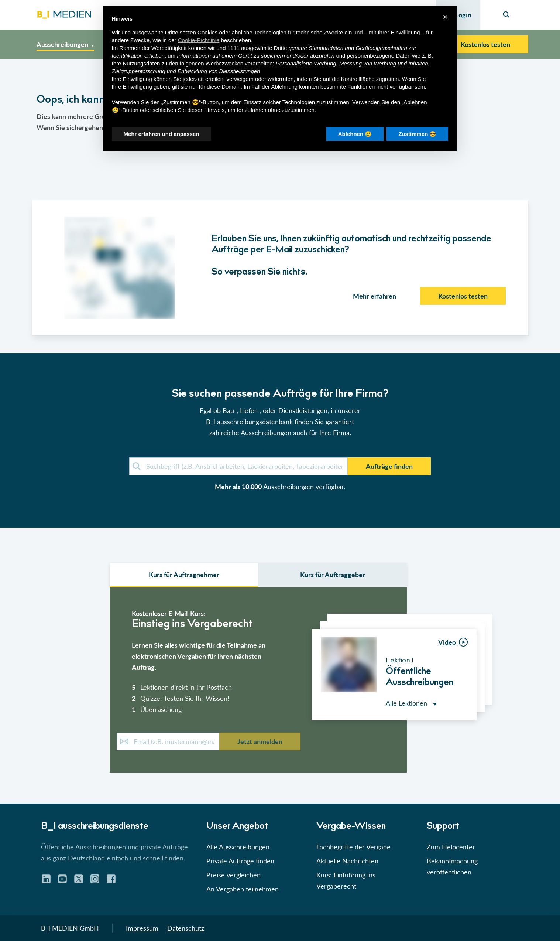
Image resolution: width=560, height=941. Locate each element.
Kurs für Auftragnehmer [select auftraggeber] (184, 575)
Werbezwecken (224, 63)
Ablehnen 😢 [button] (355, 134)
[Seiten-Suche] (506, 15)
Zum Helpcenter (451, 847)
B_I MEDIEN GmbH (70, 928)
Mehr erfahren (375, 296)
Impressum (142, 928)
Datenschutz (186, 928)
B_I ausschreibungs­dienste (95, 827)
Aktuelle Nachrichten (347, 861)
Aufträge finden (389, 466)
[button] (280, 431)
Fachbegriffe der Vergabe (353, 847)
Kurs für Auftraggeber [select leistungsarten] (333, 575)
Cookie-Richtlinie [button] (199, 40)
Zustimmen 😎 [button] (417, 134)
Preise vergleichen (233, 875)
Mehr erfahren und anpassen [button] (162, 134)
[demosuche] (238, 466)
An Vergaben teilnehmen (243, 889)
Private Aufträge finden (240, 861)
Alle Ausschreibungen (238, 847)
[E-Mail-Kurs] (168, 741)
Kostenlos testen (485, 44)
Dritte (281, 48)
